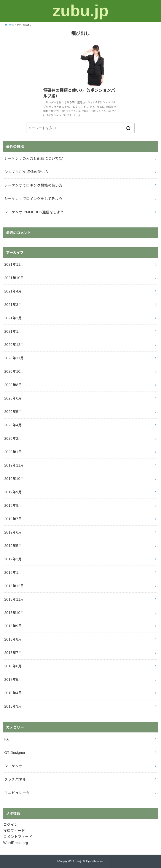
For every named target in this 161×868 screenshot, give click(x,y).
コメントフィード (18, 837)
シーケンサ (13, 766)
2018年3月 (13, 706)
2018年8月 (13, 639)
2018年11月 (14, 599)
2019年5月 (13, 546)
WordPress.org (16, 843)
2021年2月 (13, 318)
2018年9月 (13, 626)
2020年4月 (13, 425)
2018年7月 (13, 653)
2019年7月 (13, 519)
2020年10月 (14, 371)
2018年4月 (13, 693)
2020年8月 (13, 385)
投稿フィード (14, 831)
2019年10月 (14, 479)
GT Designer (15, 753)
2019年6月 (13, 532)
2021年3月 (13, 305)
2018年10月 (14, 613)
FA (7, 739)
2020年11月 (14, 358)
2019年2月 (13, 559)
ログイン (11, 825)
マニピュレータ (17, 793)
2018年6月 (13, 666)
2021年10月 (14, 278)
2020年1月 (13, 452)
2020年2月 (13, 438)
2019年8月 (13, 505)
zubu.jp (80, 11)
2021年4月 (13, 291)
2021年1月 (13, 331)
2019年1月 (13, 572)
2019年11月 (14, 465)
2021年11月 (14, 264)
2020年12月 (14, 345)
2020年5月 (13, 412)
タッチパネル (15, 779)
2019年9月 (13, 492)
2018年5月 (13, 679)
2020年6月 (13, 398)
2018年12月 (14, 586)
